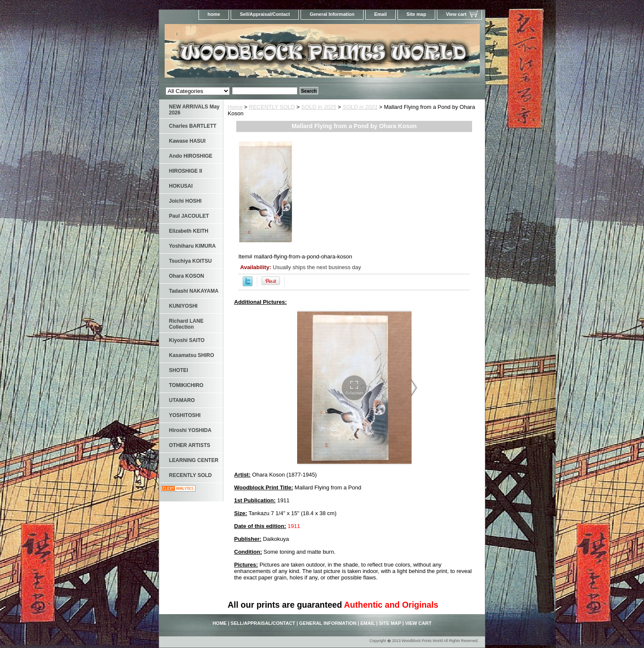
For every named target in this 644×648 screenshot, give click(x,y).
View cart (456, 14)
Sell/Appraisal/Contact (265, 14)
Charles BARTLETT (193, 126)
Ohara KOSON (187, 276)
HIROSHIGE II (185, 171)
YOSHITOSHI (185, 415)
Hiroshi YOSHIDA (190, 430)
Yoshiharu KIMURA (192, 246)
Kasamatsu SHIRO (191, 355)
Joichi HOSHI (185, 201)
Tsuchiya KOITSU (190, 261)
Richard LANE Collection (186, 324)
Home (235, 107)
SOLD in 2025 (319, 107)
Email (381, 14)
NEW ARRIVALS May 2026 (194, 110)
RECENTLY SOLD (272, 107)
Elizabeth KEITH (189, 231)
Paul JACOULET (189, 216)
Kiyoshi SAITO (187, 340)
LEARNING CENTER (194, 460)
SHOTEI (179, 370)
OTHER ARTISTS (190, 445)
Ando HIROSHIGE (191, 156)
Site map (416, 14)
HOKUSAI (181, 186)
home (214, 14)
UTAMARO (182, 400)
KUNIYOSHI (183, 306)
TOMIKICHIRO (186, 385)
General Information (332, 14)
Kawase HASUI (187, 141)
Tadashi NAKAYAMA (194, 291)
